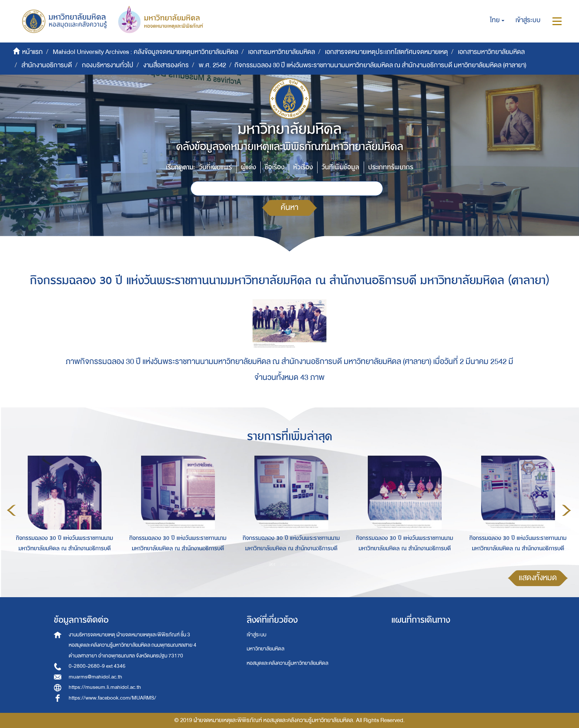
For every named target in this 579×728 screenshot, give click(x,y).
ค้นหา (289, 207)
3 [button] (295, 564)
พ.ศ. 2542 (212, 65)
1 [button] (273, 564)
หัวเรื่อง (303, 167)
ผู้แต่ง (248, 167)
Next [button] (566, 510)
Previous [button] (11, 510)
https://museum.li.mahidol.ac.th (105, 687)
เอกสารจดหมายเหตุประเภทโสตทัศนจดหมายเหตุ (386, 52)
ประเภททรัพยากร (391, 167)
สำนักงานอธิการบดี (47, 65)
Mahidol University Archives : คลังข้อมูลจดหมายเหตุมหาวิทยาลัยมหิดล (145, 52)
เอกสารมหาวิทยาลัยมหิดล (282, 52)
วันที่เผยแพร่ (215, 167)
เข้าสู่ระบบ (256, 635)
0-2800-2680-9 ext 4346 (97, 666)
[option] (63, 509)
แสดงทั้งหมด (538, 578)
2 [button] (284, 564)
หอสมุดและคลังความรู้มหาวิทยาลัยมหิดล (287, 663)
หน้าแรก (32, 52)
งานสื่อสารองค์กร (166, 65)
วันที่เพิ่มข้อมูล (340, 167)
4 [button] (306, 564)
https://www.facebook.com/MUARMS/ (112, 698)
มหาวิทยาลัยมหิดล (265, 649)
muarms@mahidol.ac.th (95, 677)
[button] (497, 20)
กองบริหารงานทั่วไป (108, 65)
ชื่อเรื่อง (275, 167)
